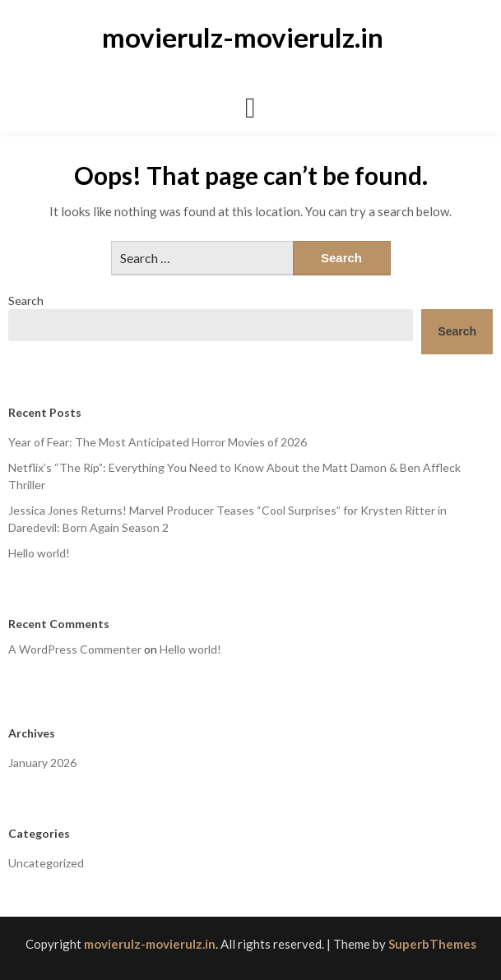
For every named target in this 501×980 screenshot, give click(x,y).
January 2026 (42, 763)
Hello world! (39, 553)
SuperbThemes (432, 944)
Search (26, 300)
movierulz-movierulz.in (243, 37)
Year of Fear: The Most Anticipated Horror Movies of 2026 (158, 442)
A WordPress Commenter (75, 649)
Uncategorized (46, 863)
